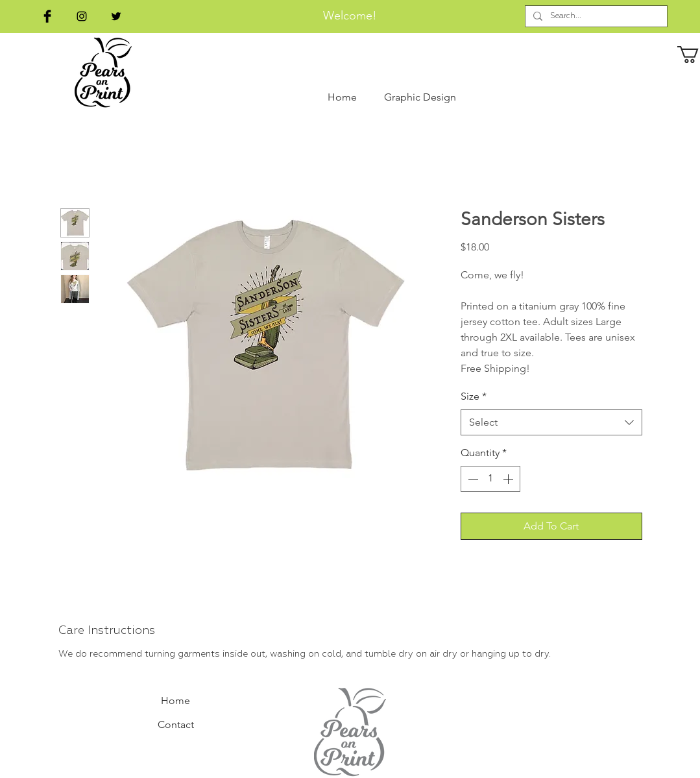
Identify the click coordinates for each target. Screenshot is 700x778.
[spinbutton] (490, 479)
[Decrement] (472, 479)
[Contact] (176, 725)
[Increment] (509, 479)
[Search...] (595, 17)
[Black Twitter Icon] (116, 16)
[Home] (176, 701)
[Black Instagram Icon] (82, 16)
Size (474, 396)
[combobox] (551, 422)
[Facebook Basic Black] (47, 16)
